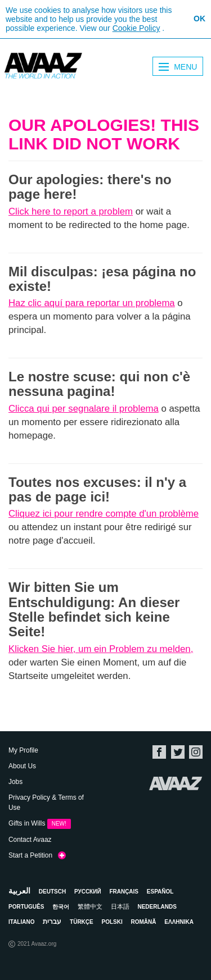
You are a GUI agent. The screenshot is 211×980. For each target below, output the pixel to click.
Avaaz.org (176, 783)
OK (199, 19)
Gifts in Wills (40, 823)
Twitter (178, 752)
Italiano (21, 922)
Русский (88, 892)
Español (160, 892)
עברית (52, 922)
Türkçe (82, 922)
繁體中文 (90, 906)
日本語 (120, 906)
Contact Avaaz (30, 840)
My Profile (23, 750)
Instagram (196, 752)
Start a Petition (37, 856)
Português (26, 907)
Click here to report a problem (71, 211)
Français (124, 892)
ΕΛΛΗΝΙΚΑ (179, 922)
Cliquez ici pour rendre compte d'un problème (104, 514)
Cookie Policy (136, 28)
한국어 (61, 907)
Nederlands (157, 907)
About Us (22, 766)
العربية (19, 891)
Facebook (159, 752)
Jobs (15, 782)
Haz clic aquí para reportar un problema (92, 303)
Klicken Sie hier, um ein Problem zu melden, (101, 649)
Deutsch (52, 892)
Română (144, 922)
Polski (112, 922)
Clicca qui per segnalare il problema (84, 409)
